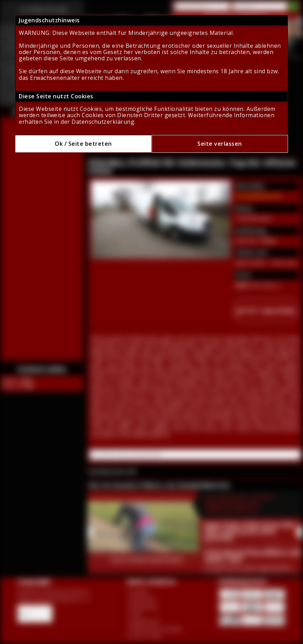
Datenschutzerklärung (103, 122)
